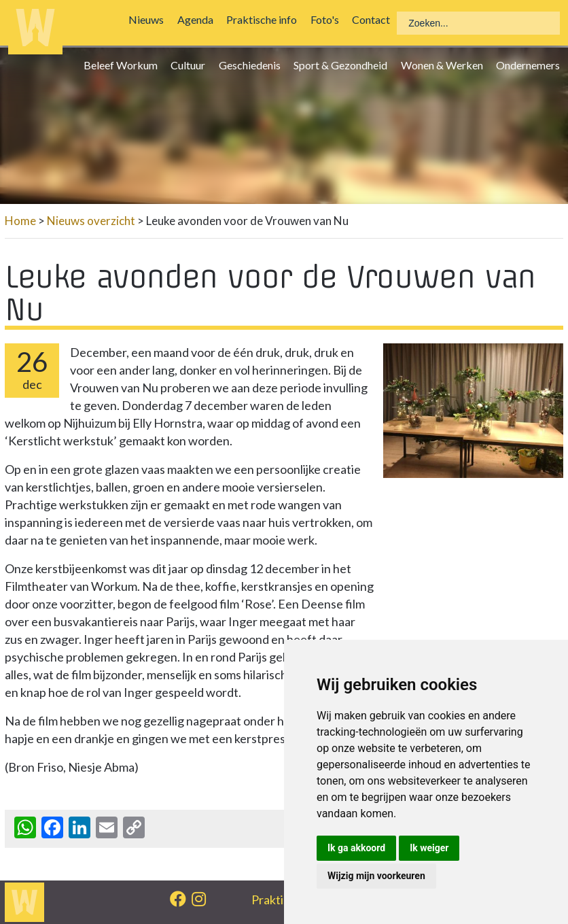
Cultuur (191, 65)
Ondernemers (531, 65)
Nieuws (149, 19)
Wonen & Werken (445, 65)
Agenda (199, 19)
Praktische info (265, 19)
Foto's (327, 19)
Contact (374, 19)
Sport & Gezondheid (344, 65)
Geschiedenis (253, 65)
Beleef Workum (124, 65)
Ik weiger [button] (429, 848)
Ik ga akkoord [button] (356, 848)
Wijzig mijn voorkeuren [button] (376, 876)
